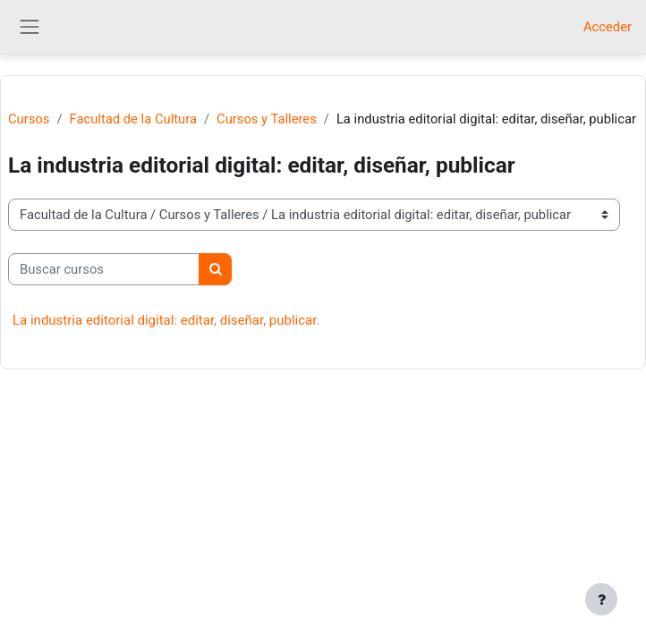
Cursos (29, 119)
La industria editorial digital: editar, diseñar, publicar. (166, 320)
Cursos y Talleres (267, 119)
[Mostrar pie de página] (601, 599)
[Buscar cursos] (104, 269)
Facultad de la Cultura (133, 119)
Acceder (608, 27)
